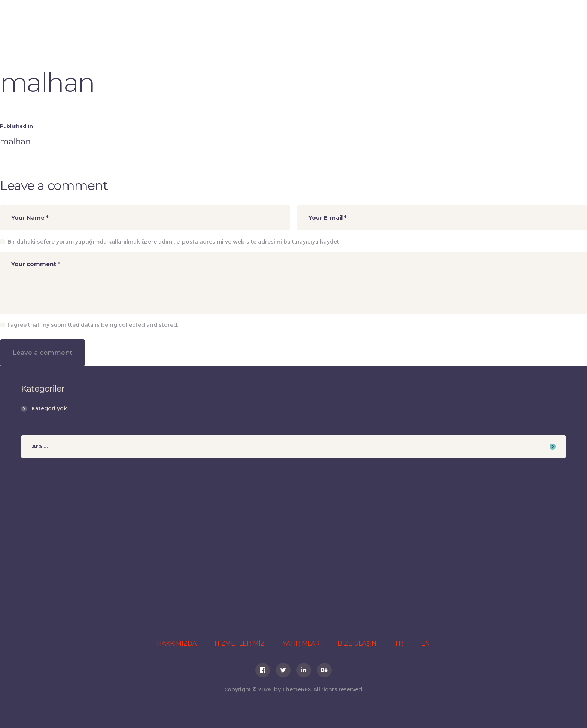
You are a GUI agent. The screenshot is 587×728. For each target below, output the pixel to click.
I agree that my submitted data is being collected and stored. (93, 325)
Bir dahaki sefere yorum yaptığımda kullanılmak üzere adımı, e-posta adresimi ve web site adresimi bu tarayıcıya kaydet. (174, 242)
